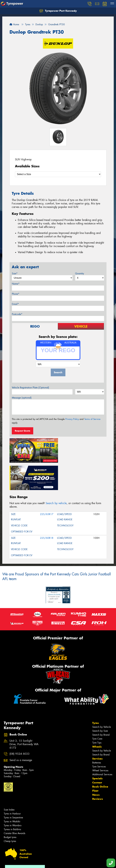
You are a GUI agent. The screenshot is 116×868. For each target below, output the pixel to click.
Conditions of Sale (40, 863)
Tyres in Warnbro (13, 797)
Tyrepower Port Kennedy (58, 11)
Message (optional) (22, 398)
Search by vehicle (56, 475)
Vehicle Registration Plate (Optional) (30, 388)
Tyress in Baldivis (12, 801)
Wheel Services (100, 742)
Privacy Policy (72, 419)
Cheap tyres (10, 813)
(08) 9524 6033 (19, 726)
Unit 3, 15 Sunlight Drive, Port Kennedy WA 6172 (24, 716)
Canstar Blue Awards (14, 805)
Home (14, 24)
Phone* (16, 294)
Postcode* (17, 314)
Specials (97, 750)
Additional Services (102, 746)
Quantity (80, 273)
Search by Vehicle (102, 699)
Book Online (100, 759)
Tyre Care (97, 711)
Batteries (97, 735)
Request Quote (23, 431)
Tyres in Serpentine (13, 790)
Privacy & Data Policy (22, 863)
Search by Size (100, 703)
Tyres (96, 695)
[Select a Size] (58, 174)
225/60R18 (47, 510)
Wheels (97, 719)
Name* (16, 284)
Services (97, 731)
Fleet (95, 763)
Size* (15, 273)
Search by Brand (101, 707)
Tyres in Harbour (12, 786)
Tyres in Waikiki (12, 793)
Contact (97, 755)
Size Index (9, 782)
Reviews (98, 771)
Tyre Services (99, 739)
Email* (15, 304)
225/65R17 (47, 486)
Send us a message (21, 732)
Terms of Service (92, 419)
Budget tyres (10, 809)
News (96, 767)
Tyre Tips (97, 715)
